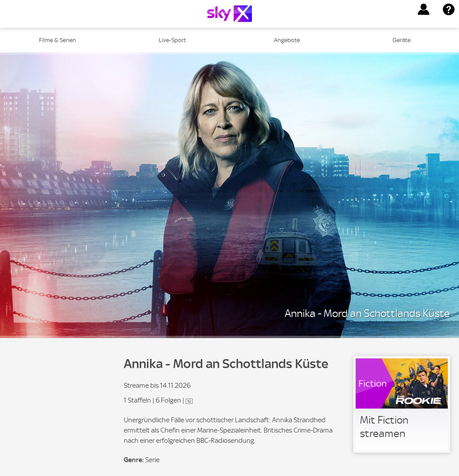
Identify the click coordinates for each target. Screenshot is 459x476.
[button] (424, 9)
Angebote (287, 40)
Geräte (402, 40)
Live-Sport (172, 40)
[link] (402, 404)
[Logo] (229, 14)
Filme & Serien (58, 40)
